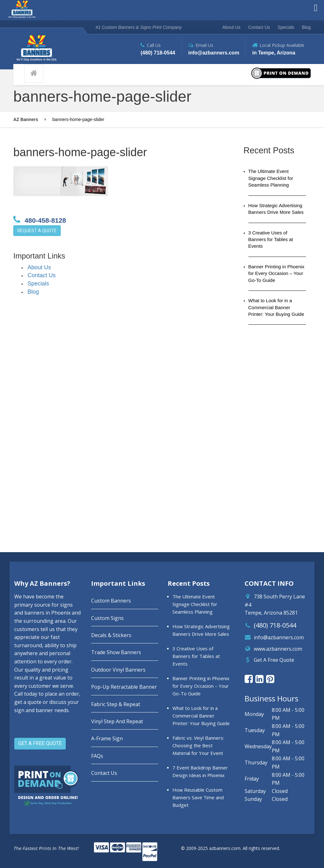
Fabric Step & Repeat (116, 704)
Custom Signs (107, 618)
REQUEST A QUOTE (37, 231)
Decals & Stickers (111, 635)
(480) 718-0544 (275, 625)
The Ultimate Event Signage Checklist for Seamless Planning (271, 178)
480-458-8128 (40, 220)
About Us (232, 27)
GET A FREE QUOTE (40, 743)
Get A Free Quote (274, 660)
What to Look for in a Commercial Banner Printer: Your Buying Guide (276, 307)
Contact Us (259, 27)
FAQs (97, 756)
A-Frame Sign (107, 738)
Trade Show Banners (116, 652)
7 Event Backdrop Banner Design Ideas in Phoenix (200, 771)
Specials (286, 27)
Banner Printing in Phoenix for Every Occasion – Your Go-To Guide (277, 273)
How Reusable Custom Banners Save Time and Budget (198, 797)
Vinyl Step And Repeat (117, 721)
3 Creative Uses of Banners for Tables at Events (271, 239)
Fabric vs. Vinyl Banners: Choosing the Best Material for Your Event (198, 745)
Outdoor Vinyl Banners (118, 670)
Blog (306, 27)
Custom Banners (111, 601)
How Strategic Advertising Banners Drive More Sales (276, 209)
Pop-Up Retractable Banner (124, 687)
